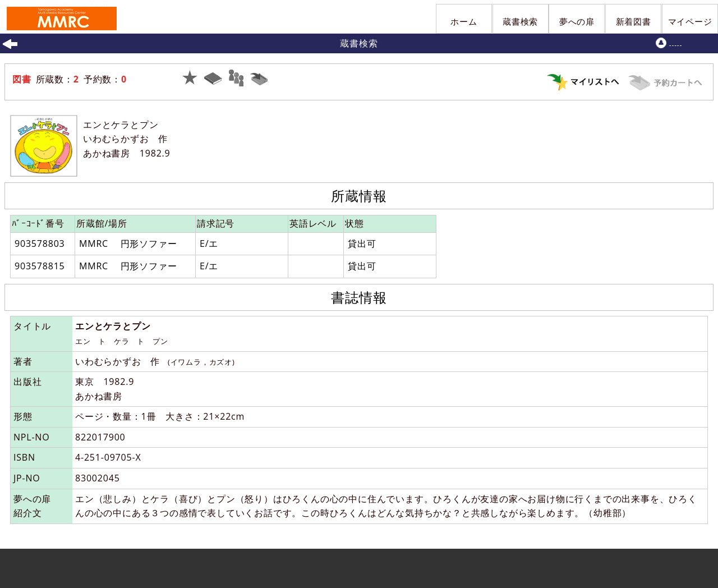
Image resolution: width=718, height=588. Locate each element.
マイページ (690, 21)
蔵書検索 (520, 21)
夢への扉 (577, 21)
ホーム (464, 21)
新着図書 (634, 21)
